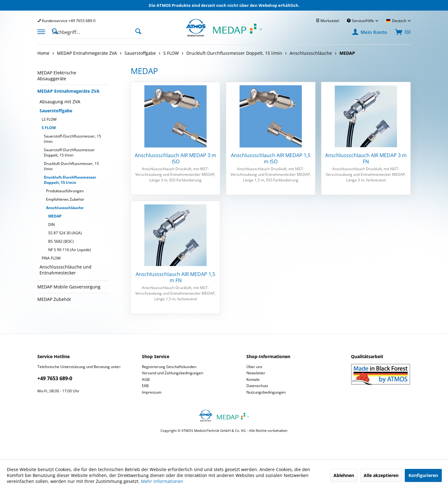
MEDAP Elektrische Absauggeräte (57, 76)
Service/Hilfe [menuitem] (361, 21)
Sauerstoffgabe (56, 111)
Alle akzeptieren (381, 475)
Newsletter (256, 373)
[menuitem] (66, 21)
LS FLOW (49, 119)
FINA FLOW (51, 258)
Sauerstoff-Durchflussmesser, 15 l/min (72, 139)
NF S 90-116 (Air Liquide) (70, 250)
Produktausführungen (65, 191)
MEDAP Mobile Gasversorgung (69, 287)
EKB (145, 386)
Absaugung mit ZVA (60, 102)
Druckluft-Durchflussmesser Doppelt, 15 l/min (70, 180)
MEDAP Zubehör (54, 299)
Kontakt (253, 379)
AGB (146, 379)
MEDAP (55, 216)
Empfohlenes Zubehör (65, 199)
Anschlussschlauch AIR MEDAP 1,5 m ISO (271, 158)
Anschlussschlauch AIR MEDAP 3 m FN (366, 158)
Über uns (254, 367)
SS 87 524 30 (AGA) (65, 233)
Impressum (152, 392)
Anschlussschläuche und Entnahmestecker (65, 270)
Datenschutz (257, 386)
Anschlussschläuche (65, 208)
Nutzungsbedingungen (266, 392)
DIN (51, 224)
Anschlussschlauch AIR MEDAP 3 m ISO (175, 158)
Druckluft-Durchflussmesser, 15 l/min (71, 166)
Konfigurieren (423, 475)
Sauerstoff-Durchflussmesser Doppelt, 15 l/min (69, 152)
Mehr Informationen (162, 481)
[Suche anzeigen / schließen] (57, 31)
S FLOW (49, 128)
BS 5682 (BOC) (61, 241)
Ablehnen (344, 475)
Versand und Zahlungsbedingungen (173, 373)
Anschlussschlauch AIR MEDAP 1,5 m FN (175, 277)
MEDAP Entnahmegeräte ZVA (68, 91)
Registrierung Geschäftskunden (169, 367)
